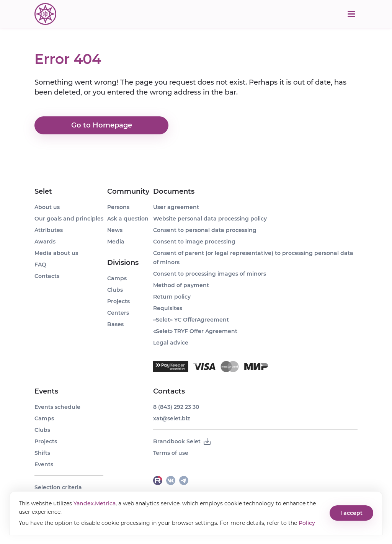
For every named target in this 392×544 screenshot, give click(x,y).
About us (47, 207)
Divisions (123, 263)
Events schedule (57, 407)
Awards (45, 242)
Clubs (42, 430)
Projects (46, 441)
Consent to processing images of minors (210, 274)
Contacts (47, 276)
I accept (351, 513)
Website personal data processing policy (210, 219)
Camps (44, 418)
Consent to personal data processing (205, 230)
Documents (174, 191)
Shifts (42, 453)
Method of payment (181, 285)
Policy (307, 523)
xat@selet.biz (171, 418)
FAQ (40, 265)
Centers (118, 313)
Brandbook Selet (182, 441)
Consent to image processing (194, 242)
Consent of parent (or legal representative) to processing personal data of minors (253, 258)
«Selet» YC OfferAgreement (191, 320)
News (115, 230)
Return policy (172, 297)
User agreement (176, 207)
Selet (43, 191)
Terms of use (171, 453)
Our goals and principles (69, 219)
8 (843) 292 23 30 (176, 407)
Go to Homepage (102, 126)
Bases (115, 324)
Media (116, 242)
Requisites (168, 308)
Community (128, 191)
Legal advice (171, 343)
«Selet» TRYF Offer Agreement (195, 331)
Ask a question (128, 219)
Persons (118, 207)
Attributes (49, 230)
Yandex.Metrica (95, 503)
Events (46, 391)
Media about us (56, 253)
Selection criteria (58, 487)
